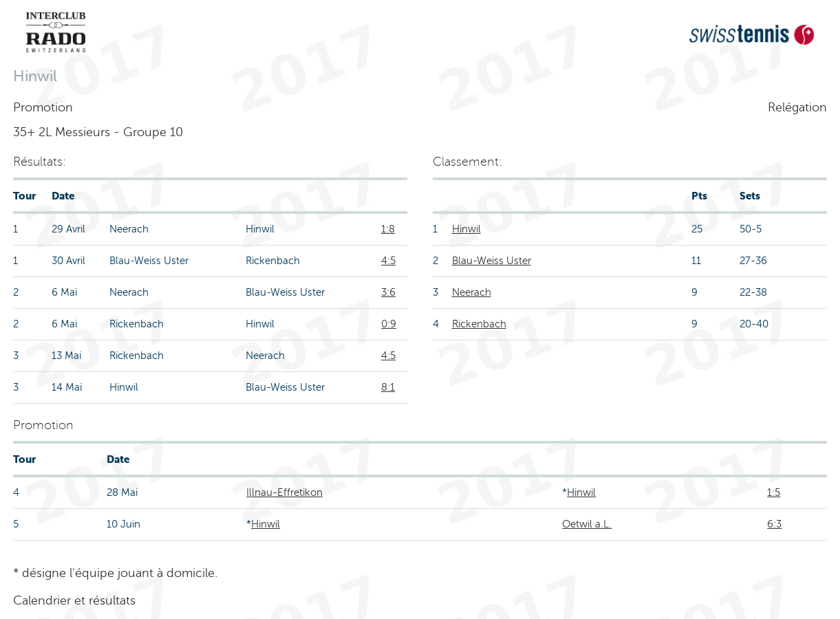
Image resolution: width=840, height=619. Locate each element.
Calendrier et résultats (74, 600)
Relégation (797, 107)
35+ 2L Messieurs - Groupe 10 (98, 132)
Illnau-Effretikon (284, 492)
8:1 (388, 387)
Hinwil (466, 229)
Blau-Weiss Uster (492, 261)
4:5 (388, 261)
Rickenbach (479, 324)
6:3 (774, 524)
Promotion (43, 107)
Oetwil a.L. (587, 524)
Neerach (472, 292)
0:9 (389, 324)
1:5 (774, 492)
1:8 (388, 229)
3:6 (388, 292)
